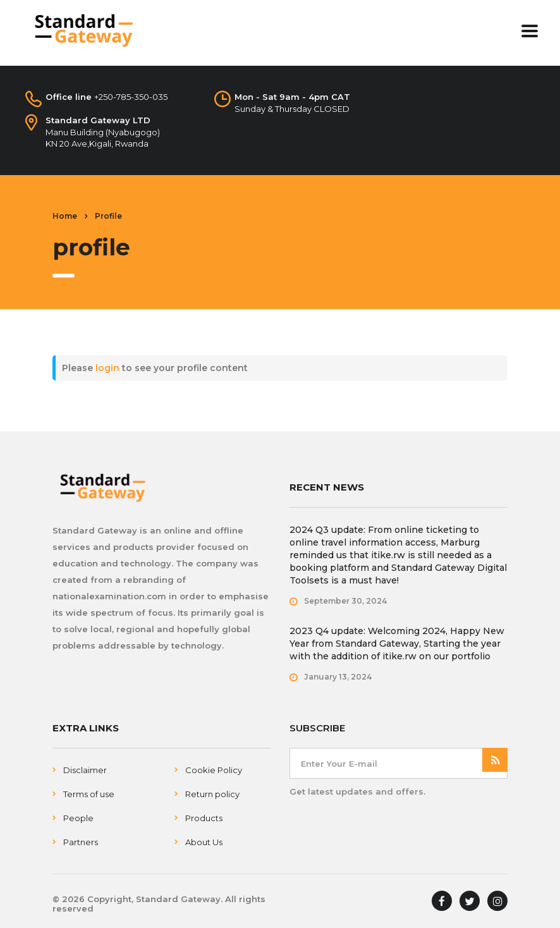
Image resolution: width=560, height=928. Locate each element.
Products (204, 818)
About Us (204, 842)
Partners (81, 842)
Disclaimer (85, 770)
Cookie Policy (214, 770)
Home (65, 216)
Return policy (212, 794)
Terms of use (89, 794)
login (107, 368)
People (78, 818)
